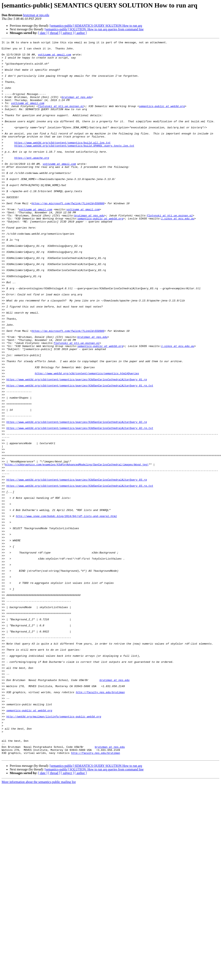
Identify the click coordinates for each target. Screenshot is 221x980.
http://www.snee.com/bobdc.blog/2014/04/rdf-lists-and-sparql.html (66, 611)
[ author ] (81, 33)
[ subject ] (67, 33)
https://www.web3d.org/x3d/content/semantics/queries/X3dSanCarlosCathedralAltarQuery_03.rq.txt (80, 575)
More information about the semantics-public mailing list (39, 925)
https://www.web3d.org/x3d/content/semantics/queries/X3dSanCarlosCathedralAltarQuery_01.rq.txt (80, 455)
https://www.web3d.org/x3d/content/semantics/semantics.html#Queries (87, 440)
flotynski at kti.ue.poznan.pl (61, 119)
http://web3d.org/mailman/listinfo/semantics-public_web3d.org (54, 852)
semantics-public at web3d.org (162, 119)
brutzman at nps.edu (36, 15)
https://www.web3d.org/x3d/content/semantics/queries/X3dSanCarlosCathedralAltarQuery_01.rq (76, 447)
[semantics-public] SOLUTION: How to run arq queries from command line (94, 29)
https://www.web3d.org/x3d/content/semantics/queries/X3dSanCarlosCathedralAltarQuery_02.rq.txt (80, 506)
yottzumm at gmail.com (54, 57)
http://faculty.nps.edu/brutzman (100, 823)
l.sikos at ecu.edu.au (178, 254)
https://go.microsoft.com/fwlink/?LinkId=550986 (68, 236)
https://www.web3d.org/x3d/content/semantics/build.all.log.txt (62, 163)
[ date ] (43, 33)
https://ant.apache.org (32, 181)
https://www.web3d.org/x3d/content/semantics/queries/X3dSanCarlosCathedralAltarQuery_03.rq (76, 568)
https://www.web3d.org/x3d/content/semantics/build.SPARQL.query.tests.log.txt (74, 167)
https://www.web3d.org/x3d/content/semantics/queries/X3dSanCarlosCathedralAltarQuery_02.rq (76, 498)
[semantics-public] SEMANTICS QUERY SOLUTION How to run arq (96, 26)
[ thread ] (54, 33)
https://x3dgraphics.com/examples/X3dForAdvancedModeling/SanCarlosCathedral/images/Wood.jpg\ (77, 549)
